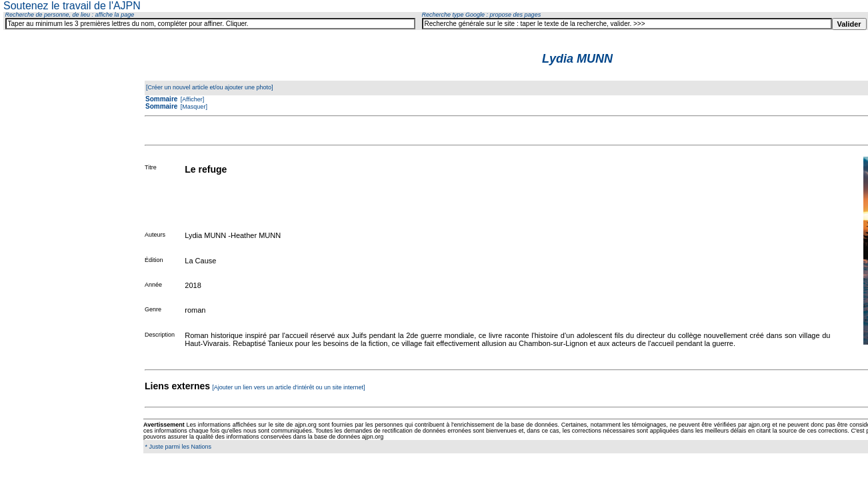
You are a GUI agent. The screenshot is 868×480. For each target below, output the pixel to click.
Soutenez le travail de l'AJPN (72, 6)
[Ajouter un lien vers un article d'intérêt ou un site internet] (288, 387)
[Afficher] (191, 99)
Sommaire (161, 99)
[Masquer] (193, 107)
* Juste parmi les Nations (177, 447)
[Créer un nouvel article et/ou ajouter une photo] (210, 87)
